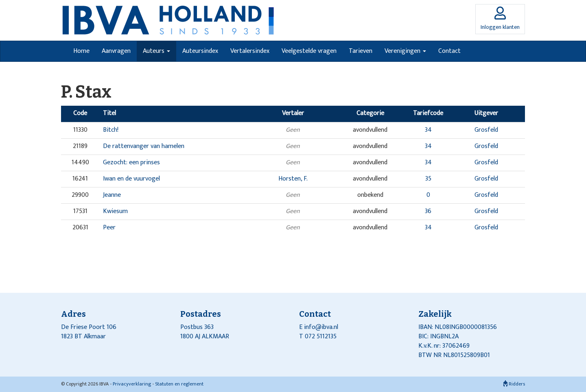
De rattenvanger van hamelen (144, 146)
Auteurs (156, 51)
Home (81, 51)
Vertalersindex (250, 51)
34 (428, 130)
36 (428, 211)
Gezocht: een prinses (131, 162)
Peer (109, 228)
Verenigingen (405, 51)
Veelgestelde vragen (309, 51)
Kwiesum (115, 211)
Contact (449, 51)
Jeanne (112, 195)
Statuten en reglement (179, 384)
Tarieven (361, 51)
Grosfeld (486, 130)
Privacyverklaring (132, 384)
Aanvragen (116, 51)
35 (428, 179)
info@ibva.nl (321, 327)
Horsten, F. (293, 179)
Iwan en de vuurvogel (131, 179)
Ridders (514, 384)
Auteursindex (200, 51)
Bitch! (111, 130)
